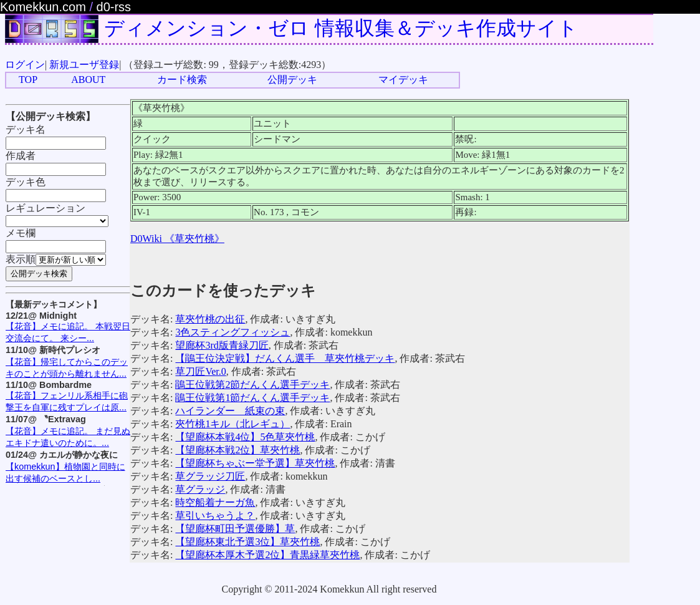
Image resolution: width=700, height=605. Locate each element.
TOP (28, 80)
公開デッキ (292, 80)
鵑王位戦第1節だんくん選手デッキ (252, 398)
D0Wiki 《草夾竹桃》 (177, 239)
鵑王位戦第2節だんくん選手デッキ (252, 385)
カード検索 (182, 80)
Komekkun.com (43, 7)
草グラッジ (200, 489)
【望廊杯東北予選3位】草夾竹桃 (247, 542)
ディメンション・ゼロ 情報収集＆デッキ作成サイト (341, 28)
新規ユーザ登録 (84, 65)
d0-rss (114, 7)
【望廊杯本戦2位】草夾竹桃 (237, 450)
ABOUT (88, 80)
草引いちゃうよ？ (215, 515)
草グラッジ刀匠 (210, 476)
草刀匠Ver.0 (200, 371)
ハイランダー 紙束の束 (230, 411)
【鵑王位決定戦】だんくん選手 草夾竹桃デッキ (285, 358)
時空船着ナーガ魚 (215, 502)
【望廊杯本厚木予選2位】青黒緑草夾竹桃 (267, 555)
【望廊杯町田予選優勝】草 (235, 529)
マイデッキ (403, 80)
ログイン (25, 65)
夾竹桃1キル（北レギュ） (233, 424)
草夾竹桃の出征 (210, 319)
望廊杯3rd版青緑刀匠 (222, 345)
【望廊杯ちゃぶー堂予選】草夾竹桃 (255, 463)
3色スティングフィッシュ (233, 332)
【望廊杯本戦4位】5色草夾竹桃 (245, 437)
